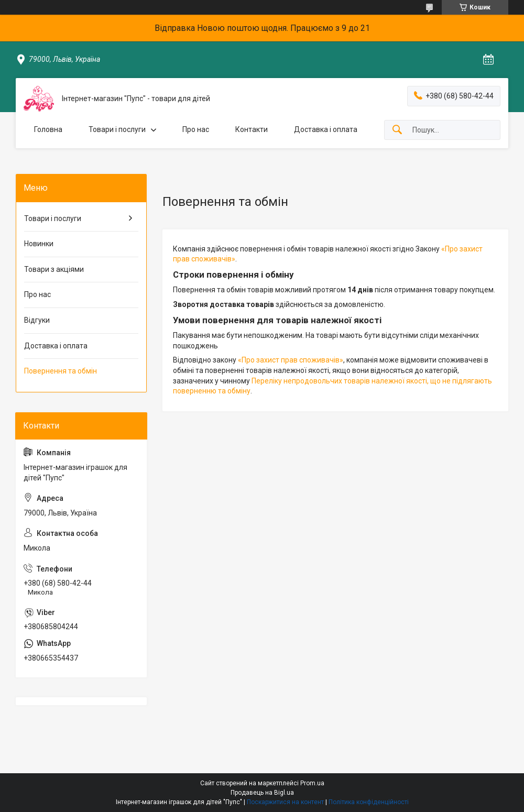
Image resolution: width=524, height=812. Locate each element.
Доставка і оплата (326, 129)
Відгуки (37, 320)
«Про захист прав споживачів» (291, 360)
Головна (48, 129)
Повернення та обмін (61, 371)
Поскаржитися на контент (285, 802)
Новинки (39, 244)
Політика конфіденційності (369, 802)
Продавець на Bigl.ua (262, 793)
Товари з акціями (54, 269)
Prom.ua (312, 783)
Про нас (196, 129)
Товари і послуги (117, 129)
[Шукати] (397, 130)
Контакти (252, 129)
